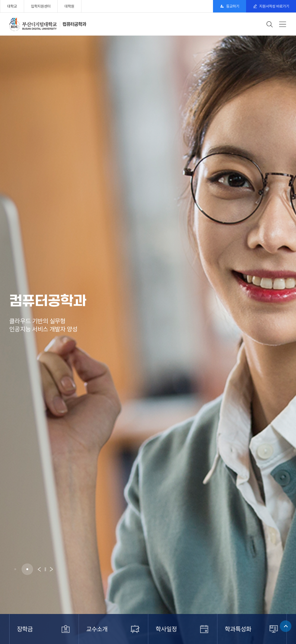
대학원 (69, 6)
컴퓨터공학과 (74, 24)
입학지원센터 (41, 6)
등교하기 (233, 6)
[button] (15, 569)
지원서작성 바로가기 (274, 6)
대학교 (12, 6)
